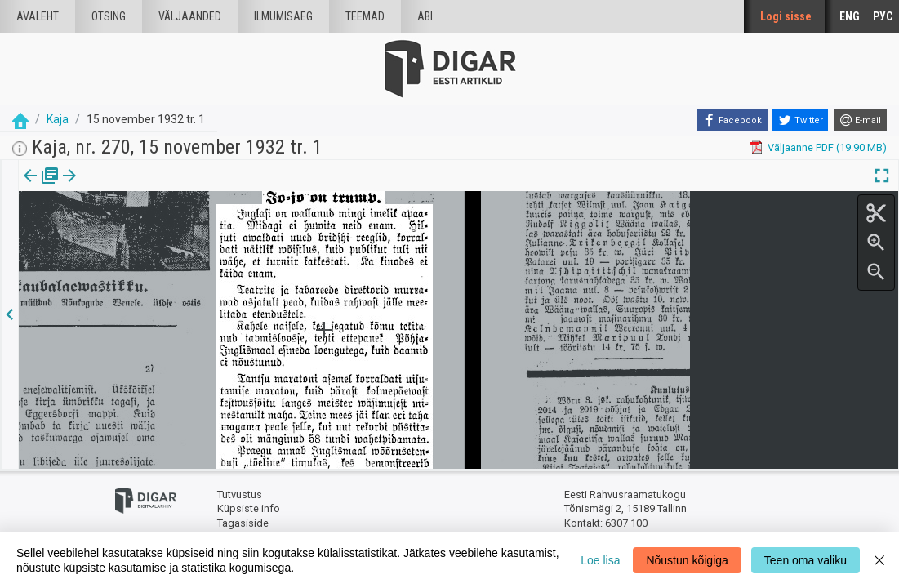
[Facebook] (732, 120)
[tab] (41, 187)
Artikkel (114, 187)
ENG (850, 16)
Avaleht (38, 16)
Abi (425, 16)
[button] (140, 187)
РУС (883, 16)
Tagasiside (243, 523)
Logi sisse (786, 16)
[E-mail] (860, 120)
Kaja (58, 119)
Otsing (109, 16)
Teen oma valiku (806, 560)
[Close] (879, 560)
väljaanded (190, 16)
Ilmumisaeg (283, 16)
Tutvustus (240, 494)
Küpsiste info (249, 508)
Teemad (365, 16)
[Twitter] (800, 120)
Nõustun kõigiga (687, 560)
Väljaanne (41, 187)
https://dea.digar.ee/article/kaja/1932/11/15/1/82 (135, 232)
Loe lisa (600, 560)
